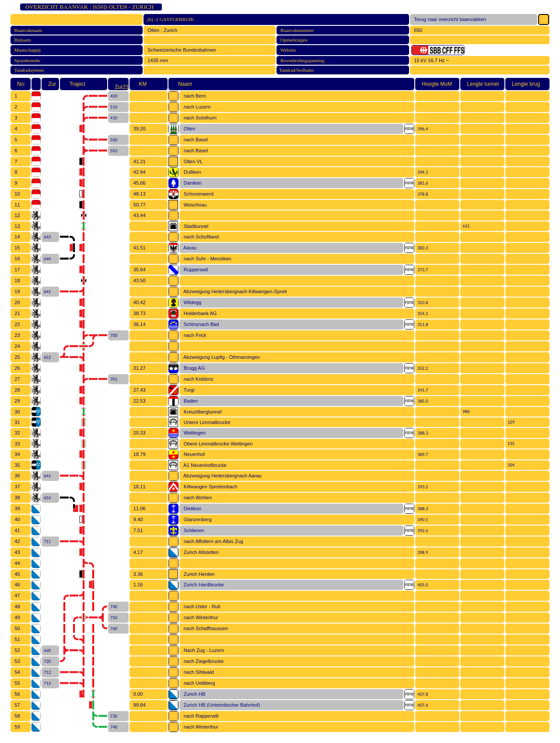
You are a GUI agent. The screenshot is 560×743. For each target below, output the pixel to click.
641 (46, 292)
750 (113, 618)
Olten (188, 129)
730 (113, 716)
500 (113, 140)
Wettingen (193, 433)
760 (113, 629)
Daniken (191, 183)
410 (113, 118)
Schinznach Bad (200, 324)
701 (113, 379)
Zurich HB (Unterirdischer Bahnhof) (220, 705)
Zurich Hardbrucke (202, 585)
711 (46, 541)
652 (46, 357)
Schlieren (192, 530)
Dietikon (191, 508)
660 (46, 650)
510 (113, 107)
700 (113, 335)
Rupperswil (194, 270)
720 (46, 661)
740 (113, 607)
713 (46, 683)
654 (46, 498)
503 (113, 151)
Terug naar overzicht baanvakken (449, 19)
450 (113, 96)
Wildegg (191, 302)
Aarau (188, 248)
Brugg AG (193, 368)
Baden (189, 401)
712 (46, 672)
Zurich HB (193, 694)
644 (46, 259)
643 (46, 237)
